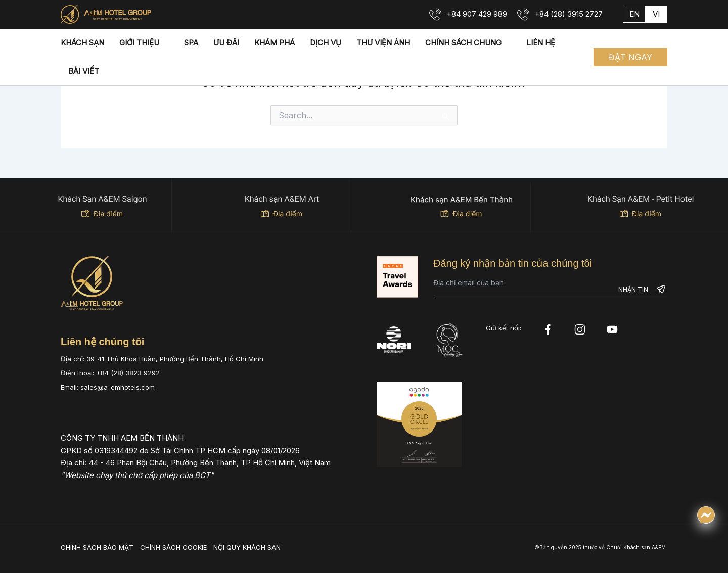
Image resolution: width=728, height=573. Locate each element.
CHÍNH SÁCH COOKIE (173, 547)
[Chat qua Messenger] (706, 515)
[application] (164, 43)
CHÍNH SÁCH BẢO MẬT (97, 547)
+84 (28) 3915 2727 (568, 14)
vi (656, 14)
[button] (630, 57)
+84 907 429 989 (477, 14)
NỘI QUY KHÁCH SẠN (247, 547)
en (634, 14)
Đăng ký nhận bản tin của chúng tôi (513, 263)
